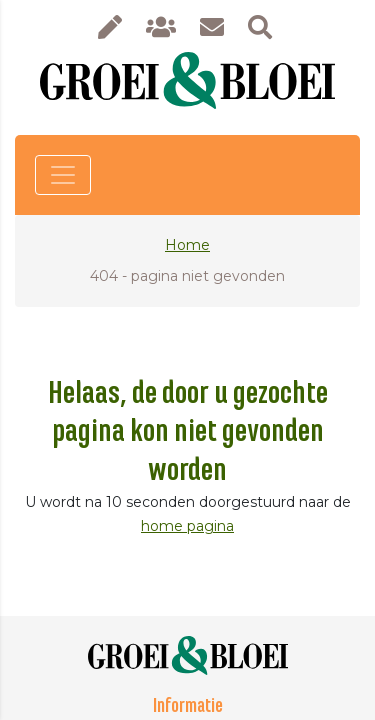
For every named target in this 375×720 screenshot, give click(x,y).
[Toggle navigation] (63, 175)
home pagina (187, 526)
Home (187, 245)
